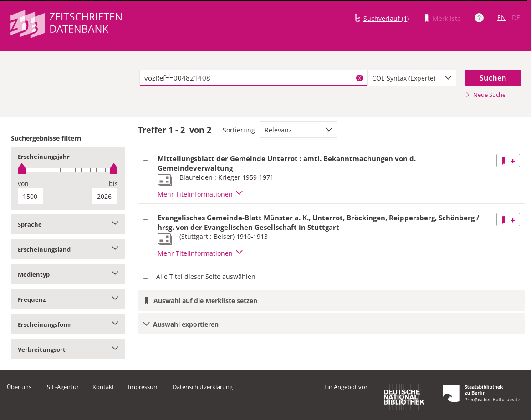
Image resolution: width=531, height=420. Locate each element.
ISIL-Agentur (62, 387)
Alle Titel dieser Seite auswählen (206, 276)
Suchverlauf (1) (386, 18)
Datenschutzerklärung (203, 387)
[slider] (68, 170)
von (23, 184)
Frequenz (68, 299)
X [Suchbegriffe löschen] (360, 78)
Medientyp (68, 274)
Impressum (143, 387)
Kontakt (103, 387)
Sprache (68, 224)
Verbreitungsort (68, 349)
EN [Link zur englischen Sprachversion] (502, 18)
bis (113, 184)
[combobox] (412, 78)
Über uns (19, 387)
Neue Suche (485, 95)
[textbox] (253, 78)
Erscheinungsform (68, 324)
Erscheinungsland (68, 249)
